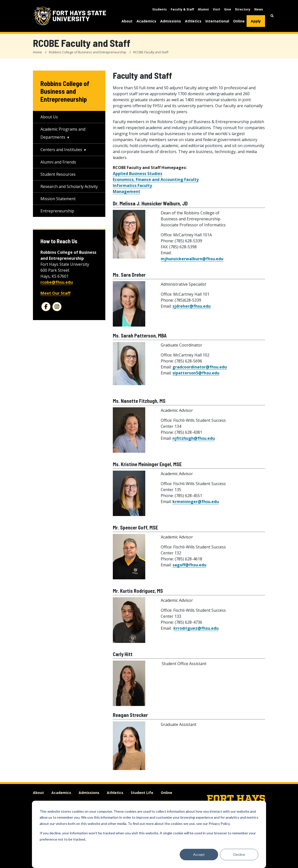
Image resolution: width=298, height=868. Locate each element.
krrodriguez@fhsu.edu (196, 628)
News (259, 9)
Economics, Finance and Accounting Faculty (156, 179)
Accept (199, 854)
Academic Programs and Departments (63, 133)
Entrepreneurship (57, 211)
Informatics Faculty (132, 185)
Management (127, 191)
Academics (146, 21)
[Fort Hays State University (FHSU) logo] (70, 16)
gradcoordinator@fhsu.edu (200, 367)
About (127, 21)
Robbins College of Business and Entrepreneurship (88, 52)
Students (159, 9)
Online (239, 21)
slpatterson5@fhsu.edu (196, 373)
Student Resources (58, 174)
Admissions (171, 21)
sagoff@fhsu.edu (189, 565)
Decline (239, 854)
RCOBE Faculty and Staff (151, 52)
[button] (272, 16)
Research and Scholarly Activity (69, 186)
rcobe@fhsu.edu (57, 282)
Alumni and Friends (58, 162)
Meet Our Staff (55, 293)
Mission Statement (58, 199)
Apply (256, 21)
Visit (217, 9)
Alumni (203, 9)
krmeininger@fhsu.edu (196, 502)
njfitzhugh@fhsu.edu (194, 438)
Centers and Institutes (61, 150)
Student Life (142, 793)
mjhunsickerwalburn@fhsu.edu (192, 259)
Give (228, 9)
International (217, 21)
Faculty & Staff (182, 9)
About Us (49, 117)
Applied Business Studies (138, 174)
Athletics (193, 21)
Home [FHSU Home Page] (37, 52)
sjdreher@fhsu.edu (192, 306)
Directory (243, 9)
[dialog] (149, 834)
